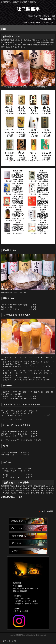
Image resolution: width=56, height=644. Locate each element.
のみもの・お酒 (28, 536)
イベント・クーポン (28, 528)
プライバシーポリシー (10, 641)
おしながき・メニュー (28, 521)
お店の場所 (28, 543)
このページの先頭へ (47, 511)
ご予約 (28, 551)
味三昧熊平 (28, 9)
